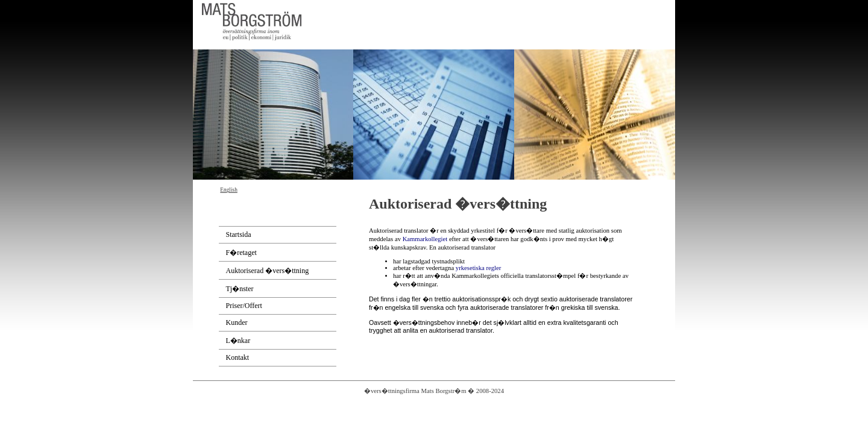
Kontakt (238, 357)
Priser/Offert (244, 306)
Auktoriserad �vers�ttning (268, 271)
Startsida (239, 234)
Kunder (237, 322)
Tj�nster (240, 289)
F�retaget (241, 253)
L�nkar (238, 341)
